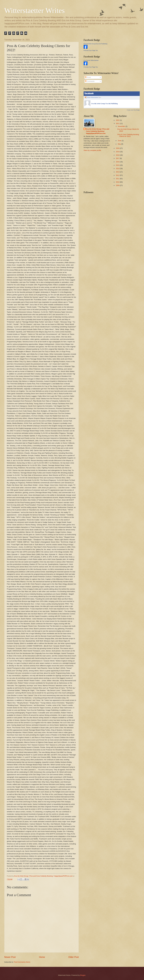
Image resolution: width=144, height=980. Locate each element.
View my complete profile (92, 150)
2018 (118, 155)
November (122, 126)
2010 (118, 182)
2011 (118, 179)
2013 (118, 172)
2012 (118, 175)
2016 (118, 162)
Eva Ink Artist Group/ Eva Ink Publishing (95, 44)
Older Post (74, 957)
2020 (118, 148)
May (119, 144)
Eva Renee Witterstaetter (91, 60)
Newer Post (10, 957)
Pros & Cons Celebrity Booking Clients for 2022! (128, 135)
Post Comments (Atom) (22, 962)
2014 (118, 168)
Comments (90, 81)
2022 (118, 120)
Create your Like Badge (133, 110)
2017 (118, 158)
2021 (118, 124)
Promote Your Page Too (91, 50)
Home (42, 957)
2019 (118, 152)
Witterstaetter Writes (35, 10)
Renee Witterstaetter (93, 97)
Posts (88, 77)
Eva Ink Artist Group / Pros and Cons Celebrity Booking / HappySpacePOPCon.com (98, 131)
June (120, 141)
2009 (118, 185)
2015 (118, 165)
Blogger (83, 975)
